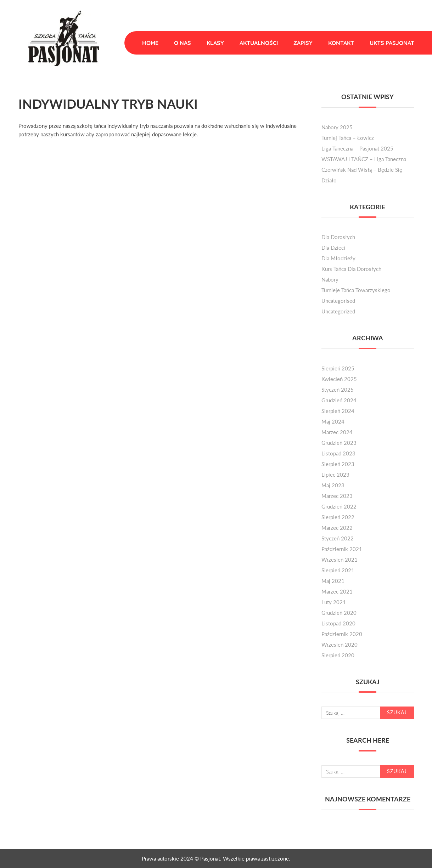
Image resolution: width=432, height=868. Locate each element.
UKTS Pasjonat (392, 43)
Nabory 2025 (337, 127)
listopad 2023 (338, 453)
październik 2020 (342, 634)
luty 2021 (334, 602)
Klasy (215, 43)
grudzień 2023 (339, 443)
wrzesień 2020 (340, 645)
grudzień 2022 (339, 506)
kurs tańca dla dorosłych (351, 269)
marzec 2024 (337, 432)
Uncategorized (338, 311)
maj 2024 (333, 421)
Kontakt (341, 43)
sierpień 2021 (338, 570)
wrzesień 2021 (340, 560)
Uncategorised (338, 301)
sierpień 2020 (338, 655)
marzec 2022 (337, 528)
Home (150, 43)
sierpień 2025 (338, 368)
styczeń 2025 (338, 390)
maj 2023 (333, 485)
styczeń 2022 (338, 538)
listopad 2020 (338, 623)
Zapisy (303, 43)
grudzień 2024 (339, 400)
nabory (330, 279)
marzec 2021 (337, 591)
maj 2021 (333, 581)
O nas (183, 43)
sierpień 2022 (338, 517)
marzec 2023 (337, 496)
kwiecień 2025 (339, 379)
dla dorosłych (338, 237)
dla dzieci (333, 248)
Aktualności (259, 43)
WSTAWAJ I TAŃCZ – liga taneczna (364, 159)
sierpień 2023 (338, 464)
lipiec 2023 (335, 475)
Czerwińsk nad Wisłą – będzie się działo (362, 175)
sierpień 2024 (338, 411)
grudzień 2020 (339, 613)
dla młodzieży (338, 258)
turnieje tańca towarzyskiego (356, 290)
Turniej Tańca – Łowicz (348, 138)
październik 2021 (342, 549)
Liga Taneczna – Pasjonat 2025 (357, 148)
